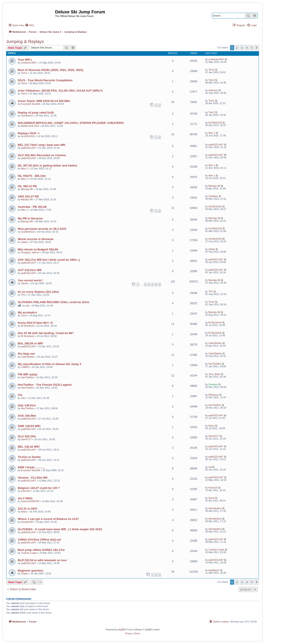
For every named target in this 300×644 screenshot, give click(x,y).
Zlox (23, 398)
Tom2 (24, 73)
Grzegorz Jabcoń (30, 252)
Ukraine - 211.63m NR (33, 478)
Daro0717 (26, 439)
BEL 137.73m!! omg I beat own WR (41, 145)
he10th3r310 (215, 123)
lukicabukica (215, 508)
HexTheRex (215, 364)
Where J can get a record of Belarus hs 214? (48, 519)
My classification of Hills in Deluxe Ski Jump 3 (49, 364)
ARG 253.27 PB (28, 196)
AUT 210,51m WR (30, 270)
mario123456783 (30, 501)
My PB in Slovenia (30, 218)
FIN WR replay (28, 374)
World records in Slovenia (36, 239)
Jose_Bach (214, 374)
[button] (257, 48)
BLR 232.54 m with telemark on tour (42, 560)
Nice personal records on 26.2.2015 (42, 229)
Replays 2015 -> (29, 133)
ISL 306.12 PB (27, 186)
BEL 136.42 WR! (29, 447)
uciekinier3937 (29, 63)
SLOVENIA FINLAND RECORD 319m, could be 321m (54, 302)
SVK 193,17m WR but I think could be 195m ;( (49, 260)
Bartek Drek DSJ (30, 126)
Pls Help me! (26, 354)
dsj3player (214, 570)
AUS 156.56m (27, 416)
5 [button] (252, 48)
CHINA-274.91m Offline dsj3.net (39, 540)
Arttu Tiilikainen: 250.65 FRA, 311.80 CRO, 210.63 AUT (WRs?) (60, 91)
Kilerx (212, 426)
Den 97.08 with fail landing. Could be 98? (46, 333)
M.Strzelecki (28, 326)
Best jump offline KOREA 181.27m (41, 550)
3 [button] (242, 48)
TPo (23, 295)
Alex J (212, 133)
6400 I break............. (31, 467)
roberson (213, 90)
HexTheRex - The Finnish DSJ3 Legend (45, 385)
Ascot (212, 498)
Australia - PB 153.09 (32, 207)
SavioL (25, 283)
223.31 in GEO (28, 509)
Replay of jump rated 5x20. (36, 113)
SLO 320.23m (27, 436)
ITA (20, 395)
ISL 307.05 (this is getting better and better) (47, 166)
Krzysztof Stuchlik (31, 104)
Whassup (214, 395)
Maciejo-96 (27, 189)
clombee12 (27, 116)
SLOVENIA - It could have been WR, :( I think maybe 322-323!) (60, 529)
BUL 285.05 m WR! (31, 343)
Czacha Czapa (29, 553)
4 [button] (247, 48)
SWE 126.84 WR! (29, 426)
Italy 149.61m (27, 405)
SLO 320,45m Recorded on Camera (42, 155)
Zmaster (213, 384)
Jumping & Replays (25, 42)
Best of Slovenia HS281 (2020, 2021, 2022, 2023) (50, 70)
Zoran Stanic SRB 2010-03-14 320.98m (44, 101)
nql (27, 306)
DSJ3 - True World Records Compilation (45, 80)
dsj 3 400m (25, 498)
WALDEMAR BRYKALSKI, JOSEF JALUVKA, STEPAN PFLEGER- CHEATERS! (71, 123)
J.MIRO (25, 367)
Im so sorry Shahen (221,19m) (38, 292)
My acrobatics (27, 312)
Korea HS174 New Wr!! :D (35, 323)
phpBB (121, 630)
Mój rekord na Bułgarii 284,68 (38, 249)
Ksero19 (26, 491)
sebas (24, 242)
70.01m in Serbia (29, 457)
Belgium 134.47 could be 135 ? (39, 488)
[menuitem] (29, 25)
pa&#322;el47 (29, 148)
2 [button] (237, 48)
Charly (25, 573)
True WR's (25, 60)
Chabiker (213, 196)
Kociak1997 (27, 522)
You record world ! (31, 280)
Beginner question (31, 571)
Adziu (24, 512)
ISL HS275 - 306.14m (32, 176)
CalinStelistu (215, 343)
